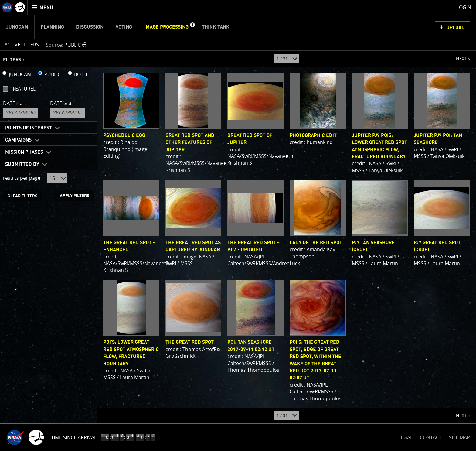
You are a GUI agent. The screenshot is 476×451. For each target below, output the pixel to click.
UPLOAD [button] (456, 28)
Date (14, 103)
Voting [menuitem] (124, 27)
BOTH (81, 74)
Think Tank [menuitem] (216, 27)
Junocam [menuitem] (17, 27)
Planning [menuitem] (52, 27)
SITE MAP (459, 437)
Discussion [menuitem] (90, 27)
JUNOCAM (20, 74)
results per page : (23, 178)
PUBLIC (53, 74)
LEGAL (405, 436)
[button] (192, 27)
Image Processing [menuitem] (166, 27)
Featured (25, 89)
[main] (238, 225)
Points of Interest (29, 128)
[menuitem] (43, 7)
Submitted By (22, 164)
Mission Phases (24, 152)
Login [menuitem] (464, 7)
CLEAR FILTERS (22, 196)
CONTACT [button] (431, 437)
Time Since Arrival (74, 437)
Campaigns (18, 140)
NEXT (458, 56)
